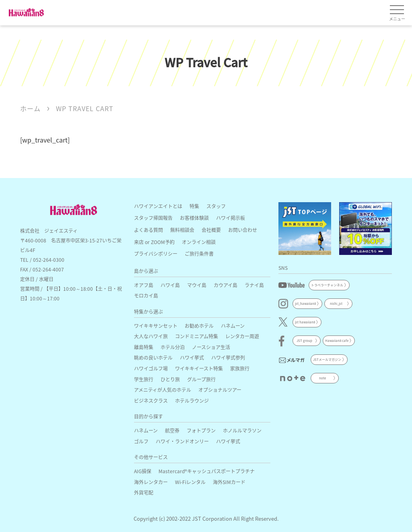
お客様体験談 (194, 218)
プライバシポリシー (156, 254)
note (322, 378)
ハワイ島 (170, 285)
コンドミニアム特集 (197, 336)
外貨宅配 (144, 492)
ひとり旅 (170, 379)
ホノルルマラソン (242, 430)
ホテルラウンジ (192, 401)
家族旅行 (240, 368)
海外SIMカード (229, 482)
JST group (304, 341)
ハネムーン (233, 326)
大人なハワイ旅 (151, 336)
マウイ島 (197, 285)
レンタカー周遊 (242, 336)
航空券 (172, 430)
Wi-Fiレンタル (190, 482)
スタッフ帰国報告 (153, 218)
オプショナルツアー (220, 390)
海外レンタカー (151, 482)
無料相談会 (182, 230)
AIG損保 (143, 471)
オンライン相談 (199, 242)
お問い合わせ (243, 230)
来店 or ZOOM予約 (154, 242)
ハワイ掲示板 (231, 218)
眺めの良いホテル (153, 357)
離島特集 (144, 347)
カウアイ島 (226, 285)
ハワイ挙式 (192, 357)
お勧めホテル (199, 326)
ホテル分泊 (173, 347)
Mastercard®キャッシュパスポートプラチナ (207, 471)
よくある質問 (148, 230)
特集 (194, 206)
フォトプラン (201, 430)
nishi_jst (336, 303)
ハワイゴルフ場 (151, 368)
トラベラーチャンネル (327, 285)
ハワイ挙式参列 (228, 357)
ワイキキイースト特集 (199, 368)
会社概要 (211, 230)
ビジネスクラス (151, 401)
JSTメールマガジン (327, 359)
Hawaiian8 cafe (337, 341)
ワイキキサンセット (156, 326)
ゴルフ (141, 441)
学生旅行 (144, 379)
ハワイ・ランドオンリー (182, 441)
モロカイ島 (146, 295)
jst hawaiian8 (305, 322)
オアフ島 (144, 285)
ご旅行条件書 (199, 254)
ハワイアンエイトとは (158, 206)
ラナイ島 (254, 285)
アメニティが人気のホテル (163, 390)
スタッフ (216, 206)
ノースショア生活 (211, 347)
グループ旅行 (201, 379)
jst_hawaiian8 (305, 303)
